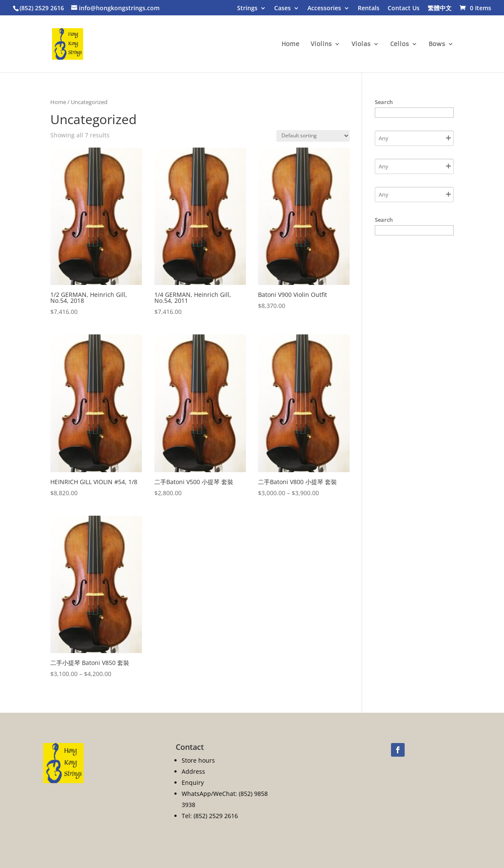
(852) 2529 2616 (42, 8)
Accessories (324, 9)
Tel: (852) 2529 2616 (210, 816)
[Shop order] (313, 136)
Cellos (400, 44)
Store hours (198, 760)
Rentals (369, 9)
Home (290, 44)
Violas (361, 44)
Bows (437, 44)
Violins (321, 44)
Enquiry (193, 782)
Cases (282, 9)
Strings (247, 9)
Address (193, 771)
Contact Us (404, 9)
